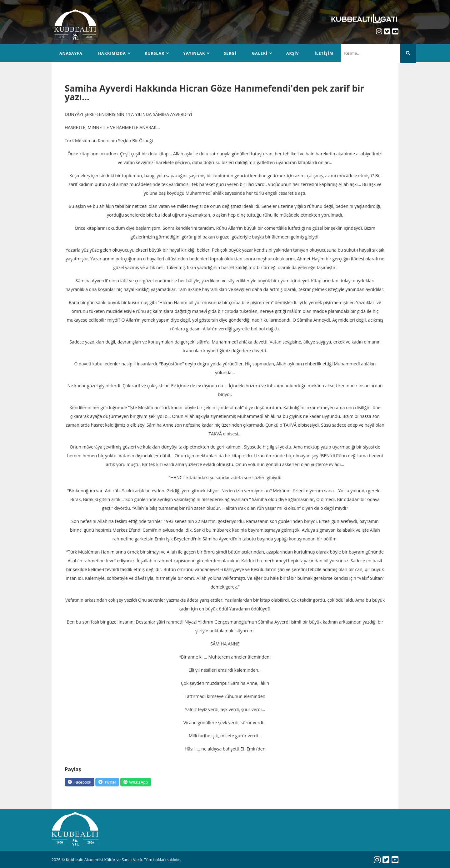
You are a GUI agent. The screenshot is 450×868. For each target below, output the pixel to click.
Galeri (261, 53)
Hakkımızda (113, 53)
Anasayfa (71, 53)
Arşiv (295, 53)
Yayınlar (195, 53)
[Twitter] (111, 782)
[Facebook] (81, 782)
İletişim (326, 53)
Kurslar (155, 53)
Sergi (231, 53)
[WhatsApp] (141, 782)
